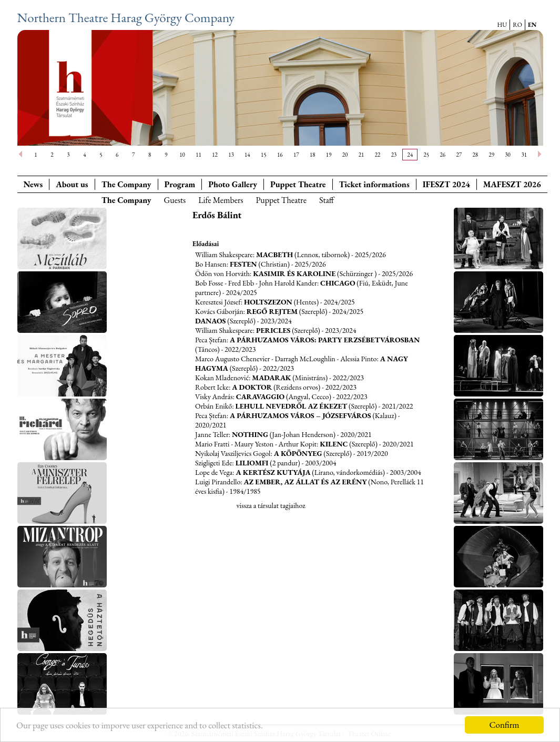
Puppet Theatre (281, 200)
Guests (175, 200)
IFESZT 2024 (446, 184)
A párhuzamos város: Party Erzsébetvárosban (325, 340)
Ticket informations (374, 184)
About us (72, 184)
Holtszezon (268, 302)
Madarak (271, 378)
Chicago (338, 283)
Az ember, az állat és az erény (306, 482)
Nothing (250, 434)
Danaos (211, 321)
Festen (243, 264)
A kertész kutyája (273, 472)
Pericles (273, 330)
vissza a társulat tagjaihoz (271, 505)
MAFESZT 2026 (512, 184)
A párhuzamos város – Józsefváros (301, 415)
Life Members (221, 200)
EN (532, 25)
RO (517, 25)
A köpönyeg (298, 453)
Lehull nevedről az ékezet (292, 406)
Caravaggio (260, 397)
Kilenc (334, 444)
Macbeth (274, 255)
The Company (126, 184)
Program (180, 184)
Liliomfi (252, 463)
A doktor (252, 387)
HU (502, 25)
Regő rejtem (272, 311)
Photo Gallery (233, 184)
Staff (327, 200)
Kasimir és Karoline (294, 273)
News (33, 184)
